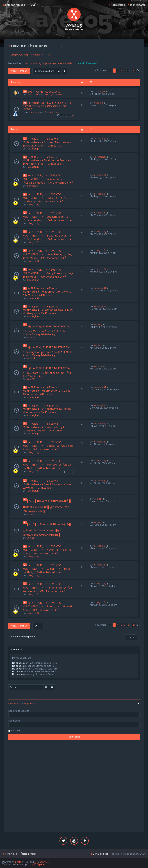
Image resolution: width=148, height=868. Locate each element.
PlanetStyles (43, 862)
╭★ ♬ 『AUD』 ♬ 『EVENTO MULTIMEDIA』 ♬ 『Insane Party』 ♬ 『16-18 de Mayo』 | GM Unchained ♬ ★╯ (48, 179)
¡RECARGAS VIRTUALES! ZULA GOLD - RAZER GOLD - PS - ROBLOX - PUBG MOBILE (48, 106)
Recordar (16, 731)
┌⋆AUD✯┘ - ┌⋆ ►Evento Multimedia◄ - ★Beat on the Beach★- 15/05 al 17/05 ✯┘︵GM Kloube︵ (47, 160)
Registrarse (30, 704)
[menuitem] (31, 5)
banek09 (98, 103)
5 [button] (128, 70)
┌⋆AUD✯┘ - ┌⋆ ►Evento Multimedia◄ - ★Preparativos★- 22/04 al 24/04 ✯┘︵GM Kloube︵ (47, 409)
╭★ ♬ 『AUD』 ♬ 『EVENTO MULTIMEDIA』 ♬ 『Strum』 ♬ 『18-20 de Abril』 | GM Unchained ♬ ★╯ (48, 606)
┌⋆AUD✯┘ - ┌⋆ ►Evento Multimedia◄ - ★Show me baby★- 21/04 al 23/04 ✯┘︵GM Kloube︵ (44, 427)
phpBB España (37, 864)
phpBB (19, 862)
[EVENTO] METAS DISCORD (44, 92)
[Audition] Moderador (88, 63)
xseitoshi (28, 63)
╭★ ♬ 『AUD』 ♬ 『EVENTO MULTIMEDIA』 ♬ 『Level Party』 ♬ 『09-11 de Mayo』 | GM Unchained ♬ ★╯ (48, 254)
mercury (35, 112)
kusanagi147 (33, 149)
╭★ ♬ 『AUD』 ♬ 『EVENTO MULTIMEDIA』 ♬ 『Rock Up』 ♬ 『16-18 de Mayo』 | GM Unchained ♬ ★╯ (48, 198)
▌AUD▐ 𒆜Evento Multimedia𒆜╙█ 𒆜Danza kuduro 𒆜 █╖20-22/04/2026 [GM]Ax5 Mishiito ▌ (47, 506)
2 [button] (118, 70)
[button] (109, 71)
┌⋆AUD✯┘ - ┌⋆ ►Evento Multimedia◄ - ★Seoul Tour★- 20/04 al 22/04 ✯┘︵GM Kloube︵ (47, 484)
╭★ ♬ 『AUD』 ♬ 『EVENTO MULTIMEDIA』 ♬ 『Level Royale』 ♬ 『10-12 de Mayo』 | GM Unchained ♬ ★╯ (48, 217)
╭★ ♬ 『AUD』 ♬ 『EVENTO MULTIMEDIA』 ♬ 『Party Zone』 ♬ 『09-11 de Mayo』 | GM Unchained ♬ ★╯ (48, 273)
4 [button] (125, 70)
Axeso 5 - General (53, 95)
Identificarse (15, 704)
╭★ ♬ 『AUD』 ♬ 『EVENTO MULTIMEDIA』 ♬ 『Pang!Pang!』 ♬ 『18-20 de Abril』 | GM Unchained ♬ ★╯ (48, 588)
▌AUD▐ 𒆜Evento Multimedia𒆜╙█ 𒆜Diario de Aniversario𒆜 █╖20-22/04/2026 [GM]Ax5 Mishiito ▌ (47, 530)
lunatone (62, 63)
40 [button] (134, 70)
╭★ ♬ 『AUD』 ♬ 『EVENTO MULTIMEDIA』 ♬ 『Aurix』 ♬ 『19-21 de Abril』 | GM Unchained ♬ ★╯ (47, 550)
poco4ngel (51, 63)
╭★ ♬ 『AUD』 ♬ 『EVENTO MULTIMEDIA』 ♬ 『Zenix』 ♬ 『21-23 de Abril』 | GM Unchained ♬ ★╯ (48, 446)
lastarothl (72, 63)
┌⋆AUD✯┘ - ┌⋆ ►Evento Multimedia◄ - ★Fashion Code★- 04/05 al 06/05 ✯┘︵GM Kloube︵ (48, 310)
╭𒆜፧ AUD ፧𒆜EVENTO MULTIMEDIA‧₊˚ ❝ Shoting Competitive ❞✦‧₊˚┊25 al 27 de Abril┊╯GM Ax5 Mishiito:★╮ (48, 351)
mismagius (39, 63)
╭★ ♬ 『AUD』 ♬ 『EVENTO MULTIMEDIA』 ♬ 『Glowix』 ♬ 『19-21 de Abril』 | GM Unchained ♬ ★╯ (47, 569)
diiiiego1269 (33, 186)
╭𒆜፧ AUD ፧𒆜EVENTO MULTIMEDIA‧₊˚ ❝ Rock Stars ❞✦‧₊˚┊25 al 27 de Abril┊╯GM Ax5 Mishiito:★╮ (48, 372)
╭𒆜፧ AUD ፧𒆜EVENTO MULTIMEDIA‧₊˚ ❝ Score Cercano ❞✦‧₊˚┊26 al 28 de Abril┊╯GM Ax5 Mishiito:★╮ (48, 330)
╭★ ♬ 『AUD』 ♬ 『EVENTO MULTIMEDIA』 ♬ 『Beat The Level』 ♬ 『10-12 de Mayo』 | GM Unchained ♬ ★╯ (48, 236)
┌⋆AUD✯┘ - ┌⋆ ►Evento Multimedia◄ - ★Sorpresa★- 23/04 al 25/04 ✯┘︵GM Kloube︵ (46, 391)
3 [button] (121, 70)
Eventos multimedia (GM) (30, 55)
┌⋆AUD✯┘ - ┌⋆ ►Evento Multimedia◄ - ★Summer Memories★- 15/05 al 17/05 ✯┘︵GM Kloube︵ (47, 142)
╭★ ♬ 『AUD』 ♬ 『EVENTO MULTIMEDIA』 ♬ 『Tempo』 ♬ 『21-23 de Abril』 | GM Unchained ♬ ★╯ (47, 465)
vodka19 (31, 337)
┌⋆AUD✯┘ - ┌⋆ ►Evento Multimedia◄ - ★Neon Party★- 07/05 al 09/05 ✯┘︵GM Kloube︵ (48, 292)
